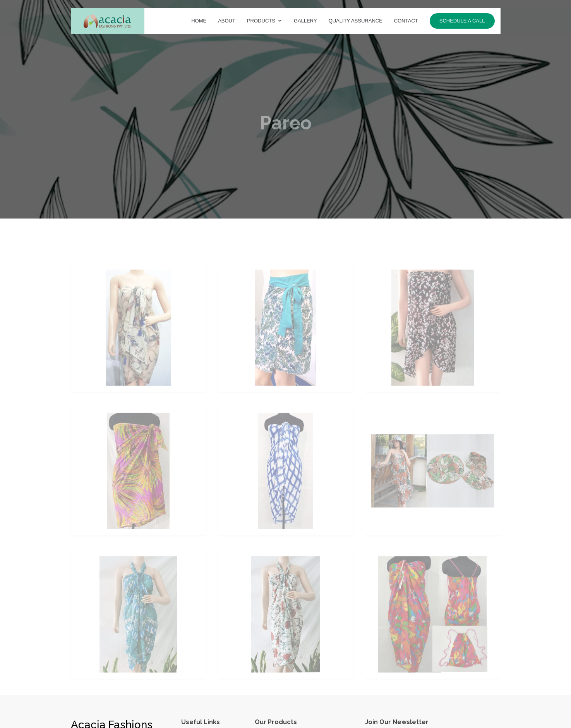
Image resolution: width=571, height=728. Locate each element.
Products (261, 21)
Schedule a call (462, 21)
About (227, 21)
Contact (406, 21)
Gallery (305, 21)
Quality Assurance (356, 21)
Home (199, 21)
